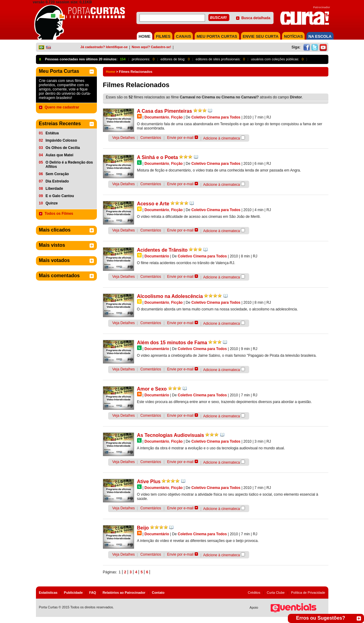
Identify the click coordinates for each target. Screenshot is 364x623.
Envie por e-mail (180, 138)
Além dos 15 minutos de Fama (172, 343)
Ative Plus (149, 481)
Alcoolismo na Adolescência (170, 296)
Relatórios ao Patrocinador (124, 593)
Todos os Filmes (59, 214)
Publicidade (73, 593)
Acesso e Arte (153, 204)
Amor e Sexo (152, 389)
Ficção (177, 117)
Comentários (151, 138)
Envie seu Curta (261, 36)
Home (111, 72)
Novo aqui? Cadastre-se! (151, 47)
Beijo (143, 528)
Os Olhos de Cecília (63, 148)
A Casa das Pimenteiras (165, 111)
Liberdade (54, 189)
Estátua (52, 133)
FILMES (163, 36)
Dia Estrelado (57, 181)
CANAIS (184, 36)
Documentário (157, 117)
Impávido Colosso (61, 140)
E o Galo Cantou (60, 196)
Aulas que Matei (60, 155)
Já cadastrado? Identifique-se (104, 47)
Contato (158, 593)
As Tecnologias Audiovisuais (171, 435)
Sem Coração (57, 174)
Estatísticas (48, 593)
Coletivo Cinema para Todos (216, 117)
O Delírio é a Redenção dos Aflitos (69, 165)
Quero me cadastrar (62, 107)
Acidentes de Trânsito (162, 250)
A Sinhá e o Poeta (158, 157)
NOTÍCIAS (293, 36)
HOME (145, 36)
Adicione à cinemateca (222, 138)
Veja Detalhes (124, 138)
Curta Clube (276, 593)
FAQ (93, 593)
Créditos (254, 593)
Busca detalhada (256, 18)
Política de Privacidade (308, 593)
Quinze (52, 203)
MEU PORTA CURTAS (217, 36)
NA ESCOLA (320, 36)
